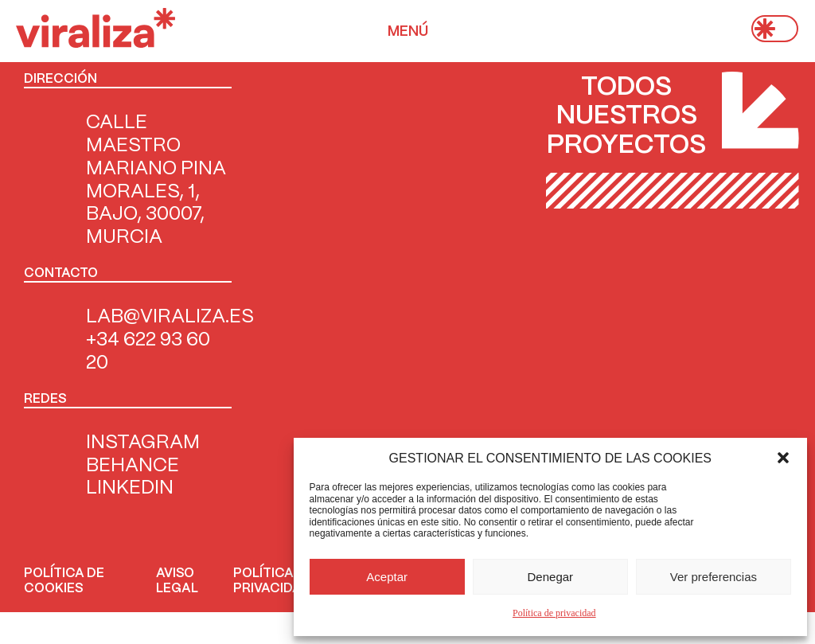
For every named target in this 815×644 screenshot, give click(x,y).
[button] (783, 458)
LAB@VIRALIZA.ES (170, 317)
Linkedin (130, 488)
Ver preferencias (714, 577)
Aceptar (387, 577)
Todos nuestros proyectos (626, 117)
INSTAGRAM (143, 443)
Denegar (551, 577)
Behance (133, 466)
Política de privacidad (554, 613)
